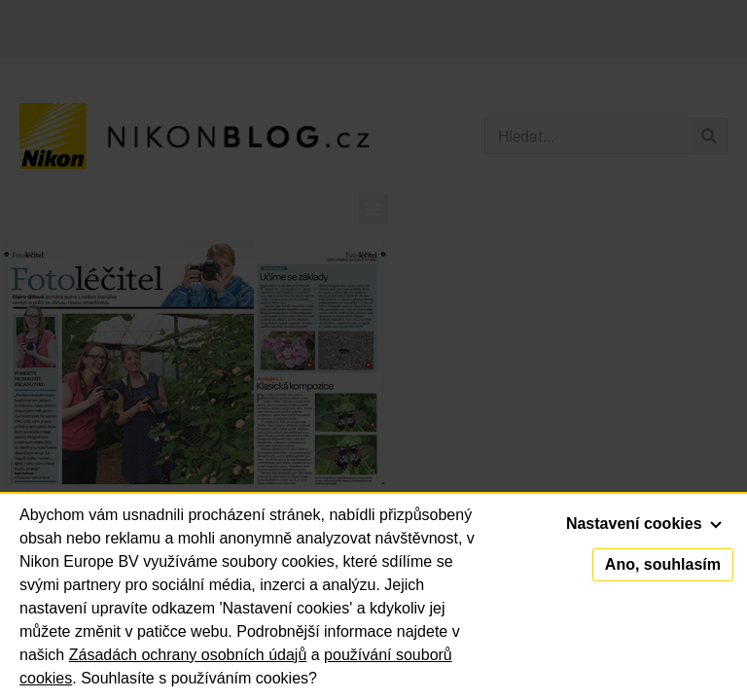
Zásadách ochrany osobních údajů (188, 655)
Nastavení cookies (644, 524)
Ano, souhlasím (663, 564)
